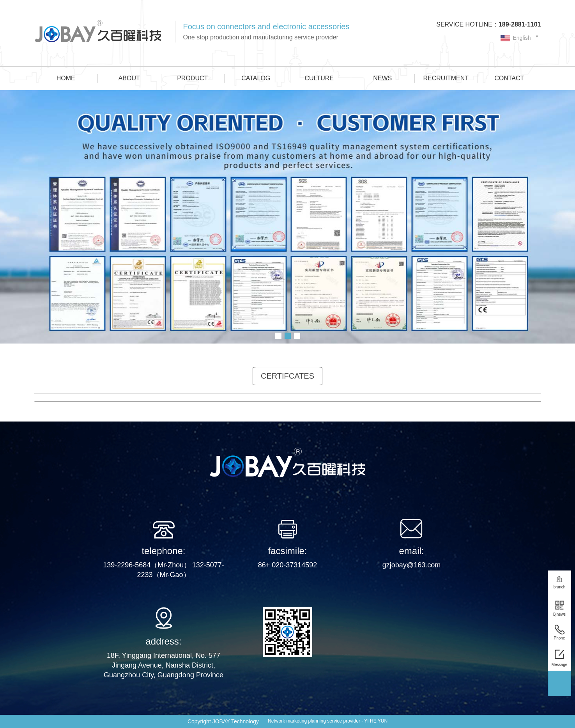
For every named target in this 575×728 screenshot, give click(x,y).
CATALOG (256, 78)
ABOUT (129, 78)
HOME (66, 78)
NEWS (382, 78)
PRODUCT (192, 78)
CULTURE (319, 78)
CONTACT (509, 78)
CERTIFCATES (287, 376)
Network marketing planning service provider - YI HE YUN (328, 721)
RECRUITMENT (446, 78)
